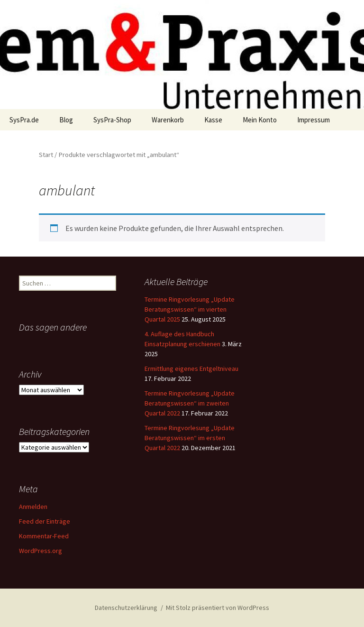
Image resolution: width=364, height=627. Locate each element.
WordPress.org (41, 551)
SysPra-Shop (112, 120)
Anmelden (33, 507)
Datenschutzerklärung (126, 608)
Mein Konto (260, 120)
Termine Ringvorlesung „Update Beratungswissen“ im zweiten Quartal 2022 (190, 403)
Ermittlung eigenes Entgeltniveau (191, 369)
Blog (66, 120)
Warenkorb (168, 120)
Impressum (314, 120)
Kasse (213, 120)
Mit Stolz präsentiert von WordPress (218, 608)
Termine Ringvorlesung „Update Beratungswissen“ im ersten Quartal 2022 (190, 438)
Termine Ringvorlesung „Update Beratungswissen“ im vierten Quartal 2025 (190, 309)
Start (46, 155)
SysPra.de (24, 120)
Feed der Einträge (45, 521)
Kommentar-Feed (44, 536)
